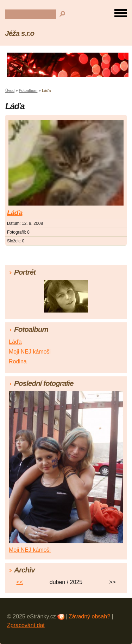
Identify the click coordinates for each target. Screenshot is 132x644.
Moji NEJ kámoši (30, 352)
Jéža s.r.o (20, 33)
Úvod (10, 90)
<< (20, 582)
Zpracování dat (26, 625)
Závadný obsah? (89, 616)
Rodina (18, 361)
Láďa (15, 213)
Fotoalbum (28, 90)
